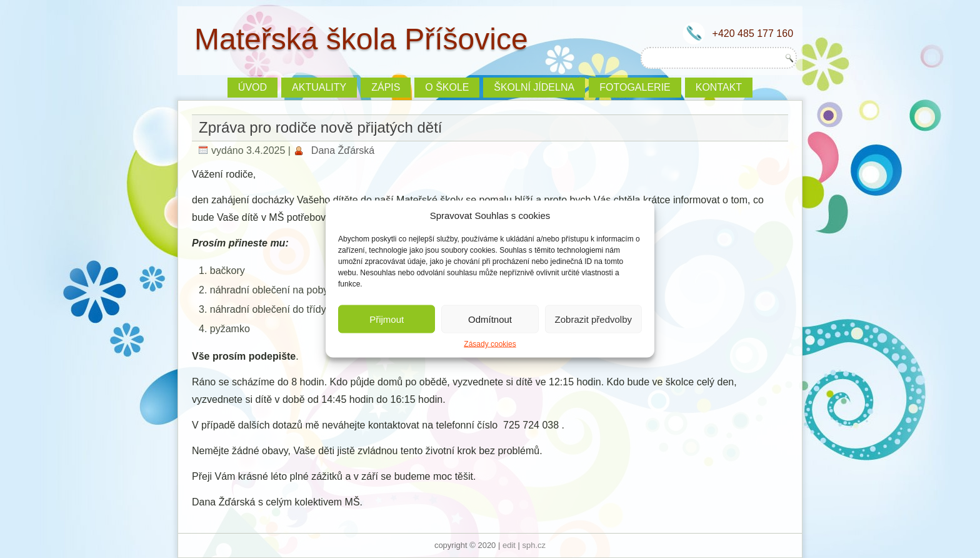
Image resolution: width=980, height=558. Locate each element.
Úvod (252, 87)
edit (509, 545)
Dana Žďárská (343, 150)
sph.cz (534, 545)
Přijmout (387, 319)
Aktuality (319, 87)
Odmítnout (490, 319)
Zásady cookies (490, 344)
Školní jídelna (534, 87)
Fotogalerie (635, 87)
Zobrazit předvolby (593, 319)
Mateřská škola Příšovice (361, 39)
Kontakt (719, 87)
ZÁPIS (386, 87)
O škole (447, 87)
